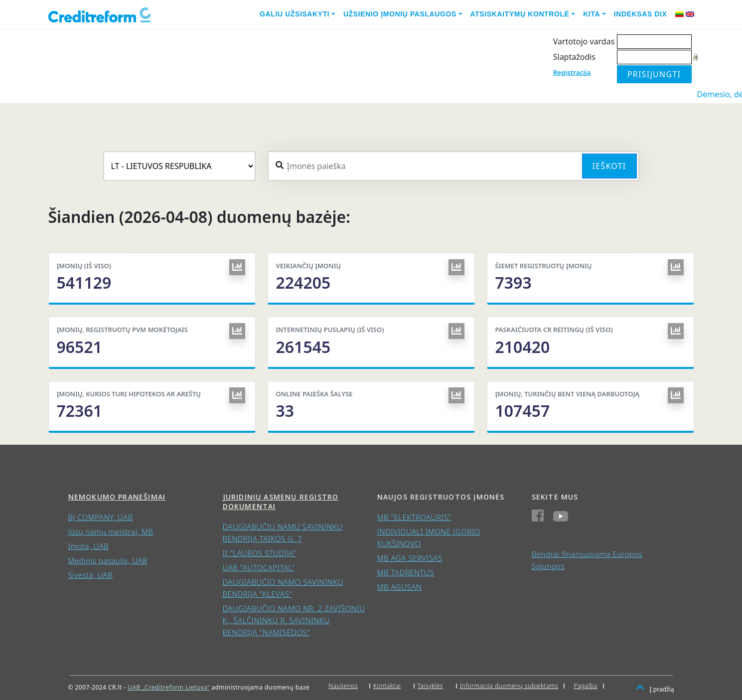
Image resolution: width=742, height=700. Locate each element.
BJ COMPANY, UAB (101, 517)
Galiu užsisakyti (295, 14)
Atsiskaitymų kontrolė (520, 14)
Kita (592, 14)
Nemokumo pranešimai (117, 497)
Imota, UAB (89, 546)
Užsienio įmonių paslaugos (400, 14)
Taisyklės (430, 686)
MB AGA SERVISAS (410, 558)
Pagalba (586, 686)
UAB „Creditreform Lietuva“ (168, 687)
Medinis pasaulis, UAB (108, 560)
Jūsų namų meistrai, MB (111, 531)
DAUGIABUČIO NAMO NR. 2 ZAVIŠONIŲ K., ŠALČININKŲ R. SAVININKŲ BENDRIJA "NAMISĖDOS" (294, 620)
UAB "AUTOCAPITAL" (259, 567)
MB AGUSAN (400, 587)
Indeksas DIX (641, 14)
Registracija (572, 72)
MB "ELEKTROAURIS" (414, 517)
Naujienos (343, 686)
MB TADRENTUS (406, 572)
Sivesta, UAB (91, 575)
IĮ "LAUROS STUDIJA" (260, 553)
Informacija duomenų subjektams (509, 686)
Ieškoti (609, 166)
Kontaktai (387, 686)
